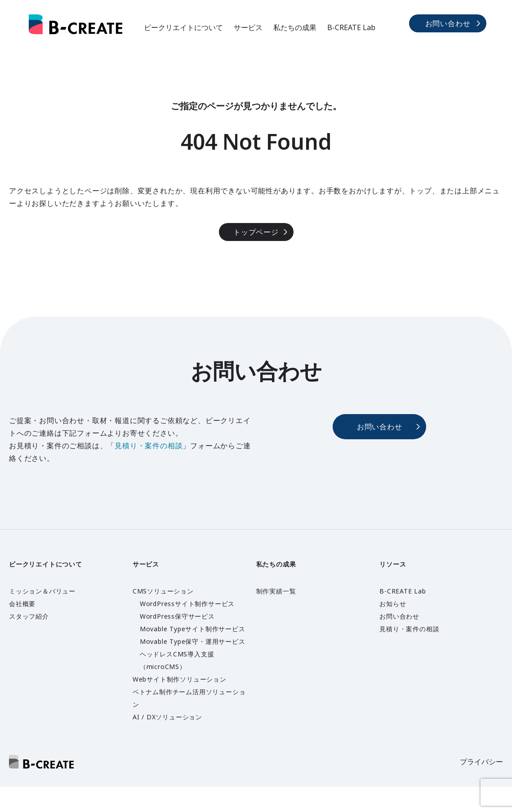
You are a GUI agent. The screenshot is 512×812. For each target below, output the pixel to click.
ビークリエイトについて (183, 27)
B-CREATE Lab (351, 27)
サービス (248, 27)
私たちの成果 (295, 27)
